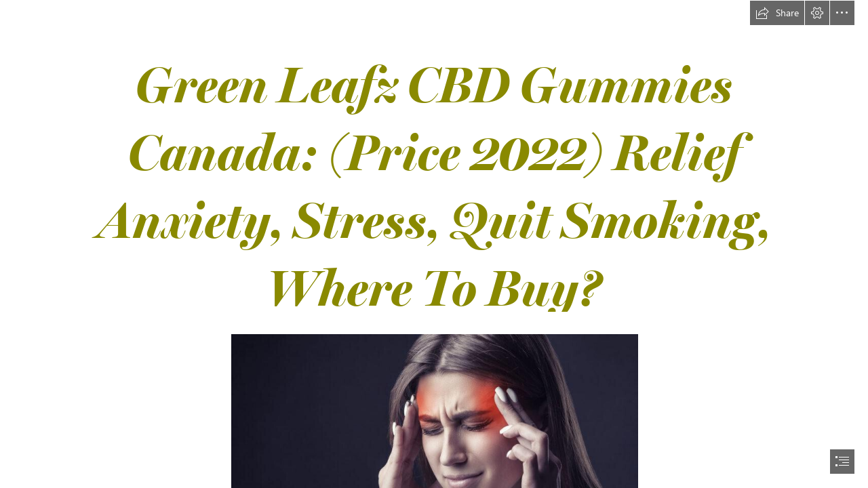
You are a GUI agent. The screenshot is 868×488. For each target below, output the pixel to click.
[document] (434, 244)
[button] (777, 13)
